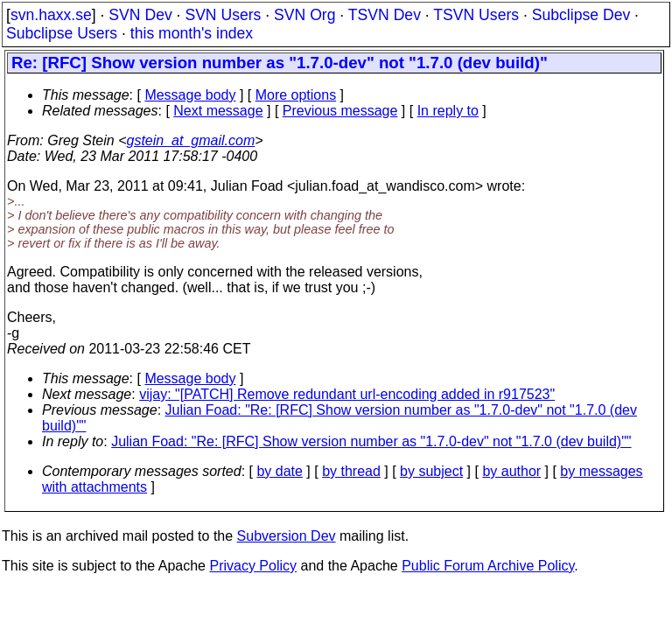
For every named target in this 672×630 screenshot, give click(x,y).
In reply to (448, 111)
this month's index (192, 33)
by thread (351, 471)
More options (296, 95)
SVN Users (223, 15)
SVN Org (304, 15)
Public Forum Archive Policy (488, 566)
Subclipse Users (62, 33)
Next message (218, 111)
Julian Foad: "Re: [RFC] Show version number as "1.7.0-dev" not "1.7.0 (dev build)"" (371, 441)
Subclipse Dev (581, 15)
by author (511, 471)
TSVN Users (476, 15)
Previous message (340, 111)
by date (279, 471)
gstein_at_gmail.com (191, 140)
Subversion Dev (287, 536)
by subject (431, 471)
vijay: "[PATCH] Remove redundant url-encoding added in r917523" (347, 394)
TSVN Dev (385, 15)
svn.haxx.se (51, 15)
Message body (190, 95)
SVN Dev (140, 15)
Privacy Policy (253, 566)
